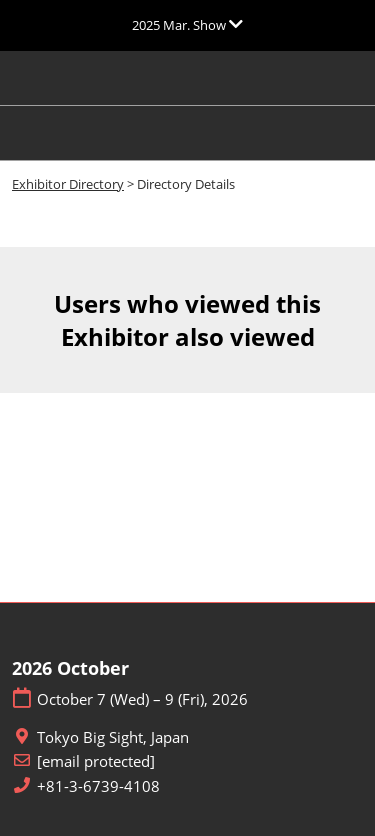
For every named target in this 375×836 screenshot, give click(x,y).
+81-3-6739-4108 (98, 786)
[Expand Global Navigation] (187, 25)
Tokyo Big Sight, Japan (113, 737)
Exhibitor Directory (68, 184)
